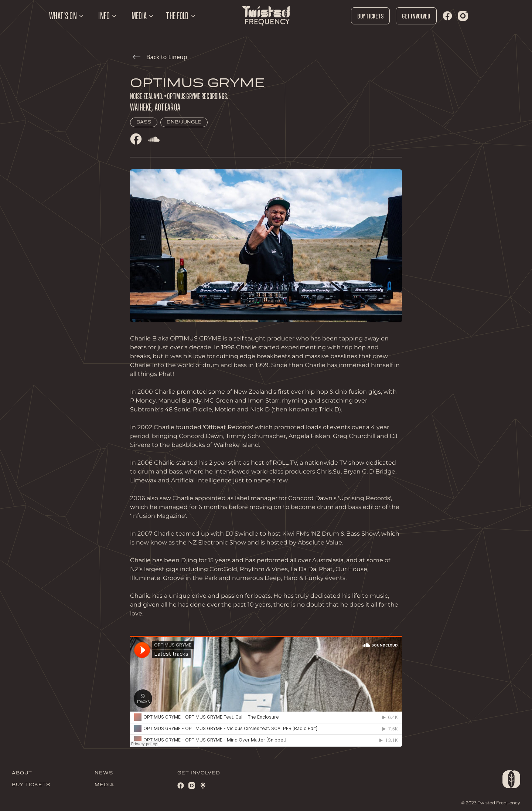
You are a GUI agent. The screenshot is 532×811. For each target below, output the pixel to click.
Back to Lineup (160, 57)
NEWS (104, 773)
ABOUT (22, 773)
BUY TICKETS (31, 785)
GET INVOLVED (199, 773)
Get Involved (416, 16)
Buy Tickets (370, 16)
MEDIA (104, 785)
